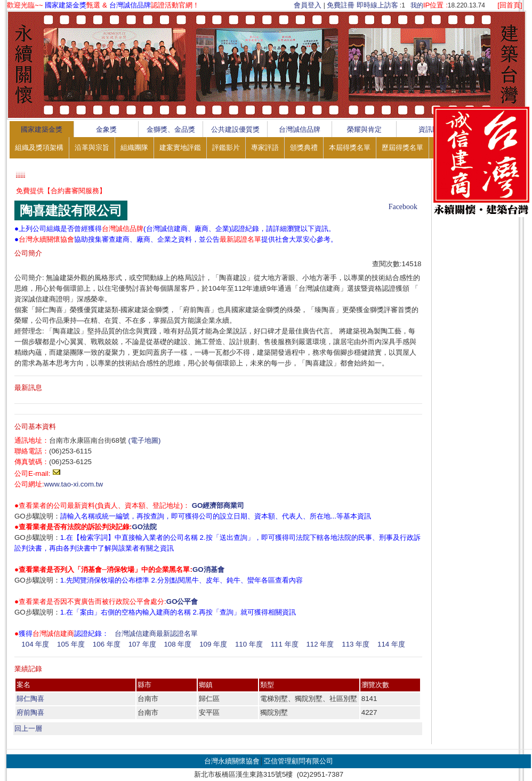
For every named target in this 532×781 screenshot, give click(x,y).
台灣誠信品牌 (300, 129)
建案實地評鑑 (180, 148)
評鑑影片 (226, 148)
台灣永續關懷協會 (232, 761)
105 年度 (71, 644)
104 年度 (35, 644)
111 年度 (285, 644)
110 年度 (249, 644)
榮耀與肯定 (364, 129)
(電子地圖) (145, 440)
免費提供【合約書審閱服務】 (61, 191)
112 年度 (320, 644)
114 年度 (391, 644)
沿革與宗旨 (92, 148)
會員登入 (308, 5)
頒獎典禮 (304, 148)
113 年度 (356, 644)
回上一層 (28, 728)
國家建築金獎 (42, 129)
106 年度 (107, 644)
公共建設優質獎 (235, 129)
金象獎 (106, 129)
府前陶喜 (30, 712)
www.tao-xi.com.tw (74, 484)
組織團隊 (134, 148)
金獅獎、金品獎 (171, 129)
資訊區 (429, 129)
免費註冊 (341, 5)
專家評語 (265, 148)
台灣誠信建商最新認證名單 (156, 633)
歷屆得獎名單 (402, 148)
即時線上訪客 (377, 5)
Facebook (403, 207)
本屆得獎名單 (350, 148)
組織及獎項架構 (39, 148)
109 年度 (213, 644)
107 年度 (142, 644)
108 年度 (178, 644)
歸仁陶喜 (30, 699)
